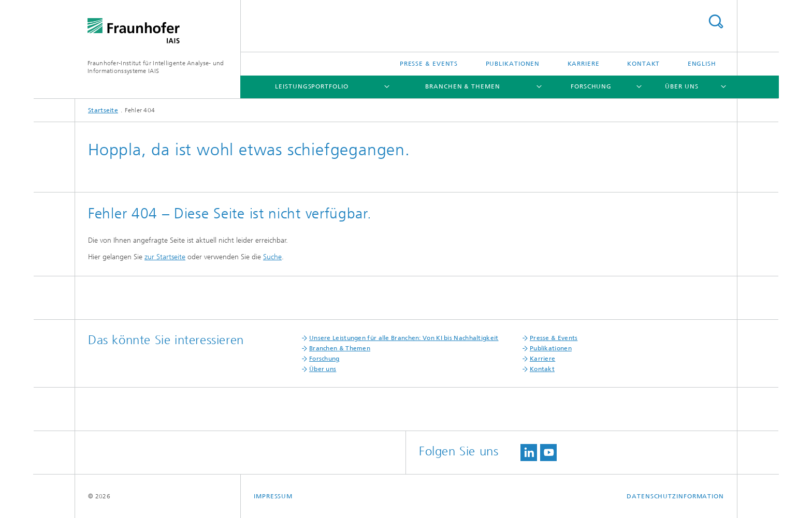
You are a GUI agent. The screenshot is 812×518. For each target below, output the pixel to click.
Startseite (103, 110)
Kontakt (643, 64)
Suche (272, 257)
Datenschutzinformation (675, 496)
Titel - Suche (716, 21)
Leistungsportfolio (311, 86)
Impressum (273, 496)
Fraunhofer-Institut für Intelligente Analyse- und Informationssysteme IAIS (156, 67)
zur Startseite (165, 257)
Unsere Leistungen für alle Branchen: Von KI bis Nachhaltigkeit (404, 338)
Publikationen (513, 64)
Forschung (591, 86)
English (702, 64)
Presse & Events (429, 64)
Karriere (584, 64)
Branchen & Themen (462, 86)
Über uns (682, 86)
